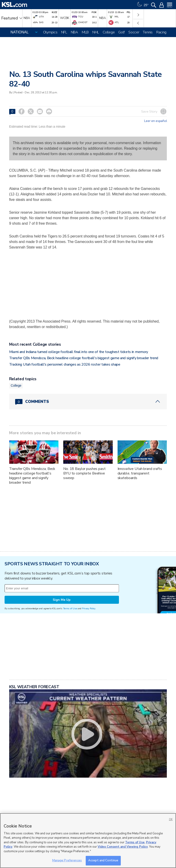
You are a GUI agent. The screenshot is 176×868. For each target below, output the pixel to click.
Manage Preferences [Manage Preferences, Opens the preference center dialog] (67, 860)
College (109, 32)
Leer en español (155, 121)
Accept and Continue (103, 860)
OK (171, 819)
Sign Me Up (62, 600)
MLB (85, 32)
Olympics (50, 32)
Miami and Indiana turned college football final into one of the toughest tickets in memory (79, 352)
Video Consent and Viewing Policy (123, 847)
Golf (121, 32)
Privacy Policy (89, 608)
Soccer (134, 32)
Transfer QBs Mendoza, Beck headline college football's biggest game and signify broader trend (84, 358)
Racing (161, 32)
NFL (64, 32)
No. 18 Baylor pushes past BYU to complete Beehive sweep (84, 473)
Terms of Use (70, 608)
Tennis (148, 32)
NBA (74, 32)
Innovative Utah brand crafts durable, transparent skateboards (140, 473)
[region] (88, 841)
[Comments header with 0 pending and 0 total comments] (88, 402)
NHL (96, 32)
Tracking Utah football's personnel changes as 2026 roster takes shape (65, 364)
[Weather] (142, 5)
